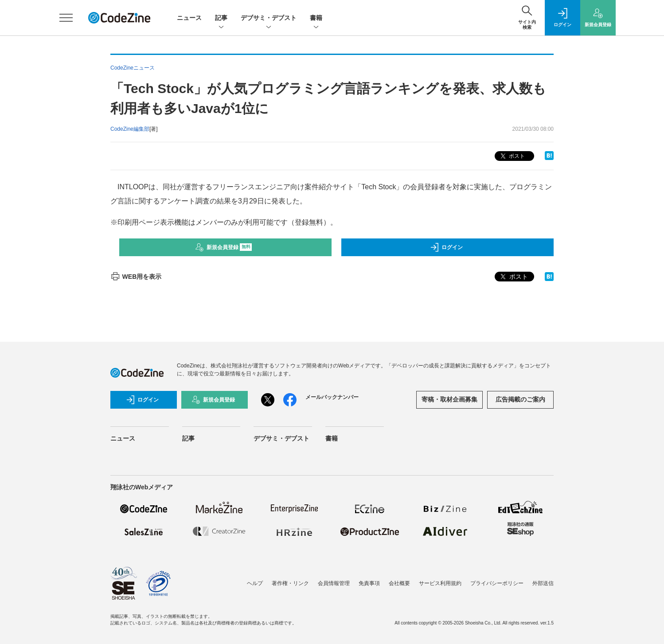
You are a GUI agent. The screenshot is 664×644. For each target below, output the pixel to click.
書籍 (316, 18)
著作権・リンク (290, 583)
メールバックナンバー (332, 397)
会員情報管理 (334, 583)
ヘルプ (255, 583)
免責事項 (369, 583)
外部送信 (543, 583)
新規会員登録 (224, 247)
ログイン (446, 247)
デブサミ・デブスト (269, 18)
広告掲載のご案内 (520, 399)
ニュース (189, 18)
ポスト (512, 156)
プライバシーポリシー (497, 583)
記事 (221, 18)
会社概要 (399, 583)
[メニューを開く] (66, 18)
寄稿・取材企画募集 (449, 399)
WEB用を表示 (136, 277)
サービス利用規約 (440, 583)
